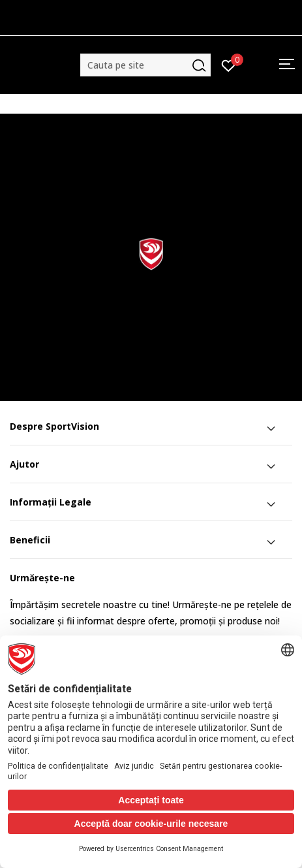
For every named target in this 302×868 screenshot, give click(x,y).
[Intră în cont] (229, 65)
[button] (145, 65)
